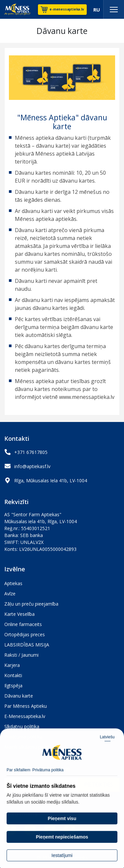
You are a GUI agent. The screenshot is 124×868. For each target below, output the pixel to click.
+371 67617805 (31, 452)
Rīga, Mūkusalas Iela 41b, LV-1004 (51, 480)
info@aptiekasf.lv (32, 466)
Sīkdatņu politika (22, 726)
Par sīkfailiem (18, 778)
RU (97, 10)
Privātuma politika (48, 778)
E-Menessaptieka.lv (25, 716)
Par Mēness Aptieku (26, 706)
